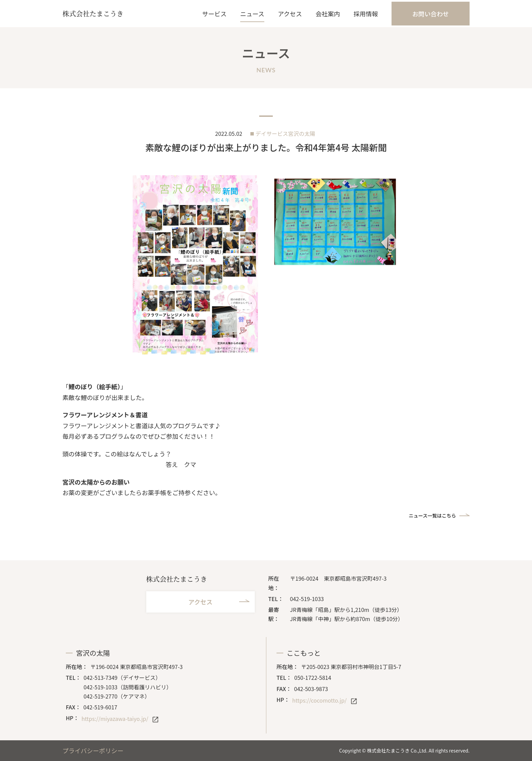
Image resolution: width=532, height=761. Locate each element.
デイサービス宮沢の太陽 (285, 133)
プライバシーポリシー (93, 750)
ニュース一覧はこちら (432, 515)
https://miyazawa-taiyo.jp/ (115, 719)
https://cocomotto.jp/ (319, 700)
